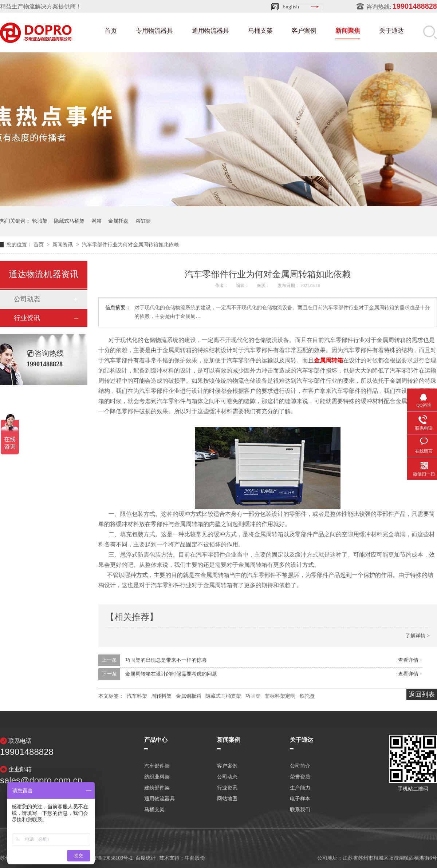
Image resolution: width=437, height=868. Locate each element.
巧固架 (253, 696)
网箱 (97, 221)
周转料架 (161, 696)
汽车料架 (137, 696)
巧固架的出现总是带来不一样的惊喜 (166, 660)
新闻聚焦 (348, 31)
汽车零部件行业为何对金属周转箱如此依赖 (130, 245)
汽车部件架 (157, 766)
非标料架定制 (280, 696)
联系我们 (300, 810)
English (291, 7)
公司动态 (27, 299)
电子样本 (300, 799)
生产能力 (300, 788)
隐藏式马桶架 (69, 221)
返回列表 (422, 694)
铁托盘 (307, 696)
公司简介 (300, 766)
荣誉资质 (300, 777)
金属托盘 (118, 221)
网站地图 (227, 799)
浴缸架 (143, 221)
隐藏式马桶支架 (223, 696)
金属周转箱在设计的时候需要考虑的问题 (171, 674)
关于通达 (391, 31)
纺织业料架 (157, 777)
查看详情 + (410, 660)
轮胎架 (40, 221)
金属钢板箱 (189, 696)
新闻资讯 (63, 245)
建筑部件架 (157, 788)
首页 (111, 31)
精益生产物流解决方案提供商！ (41, 6)
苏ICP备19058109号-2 (109, 858)
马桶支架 (260, 31)
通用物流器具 (210, 31)
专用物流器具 (154, 31)
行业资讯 (27, 318)
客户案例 (304, 31)
